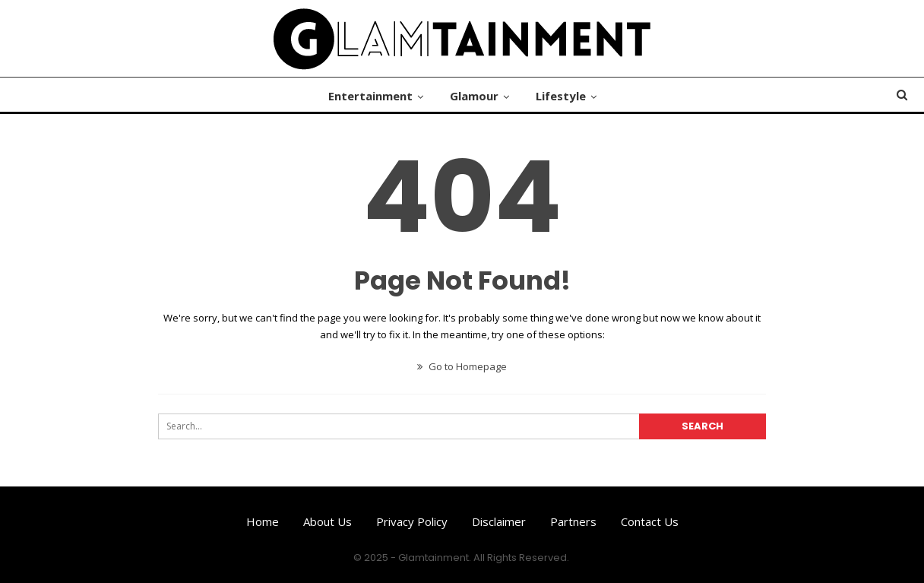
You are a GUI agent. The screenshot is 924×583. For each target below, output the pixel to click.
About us (328, 521)
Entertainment (370, 96)
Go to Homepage (462, 366)
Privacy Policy (412, 521)
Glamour (474, 96)
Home (263, 521)
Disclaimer (499, 521)
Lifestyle (561, 96)
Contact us (650, 521)
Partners (573, 521)
